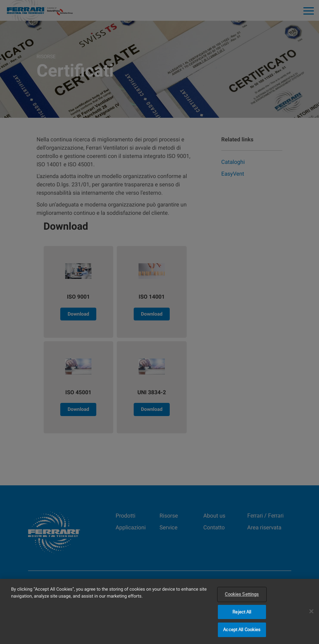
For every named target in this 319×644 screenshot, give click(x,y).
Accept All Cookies (242, 629)
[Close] (311, 611)
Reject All (242, 612)
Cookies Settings (242, 594)
